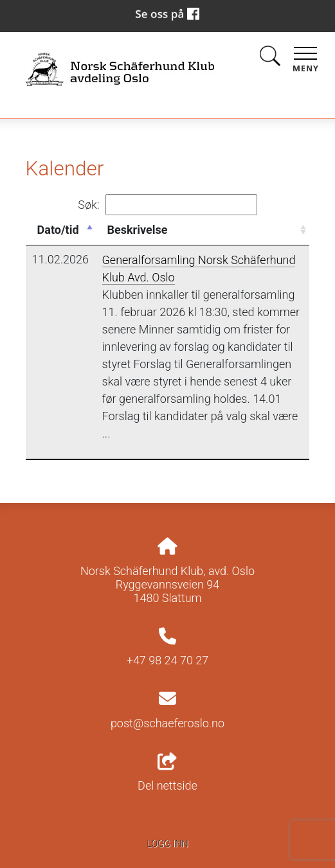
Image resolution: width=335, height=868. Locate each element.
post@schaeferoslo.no (167, 723)
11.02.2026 (60, 259)
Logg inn (167, 844)
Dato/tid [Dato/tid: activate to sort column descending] (58, 230)
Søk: (167, 205)
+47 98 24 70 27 (168, 660)
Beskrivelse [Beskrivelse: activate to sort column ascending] (138, 230)
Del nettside (167, 773)
